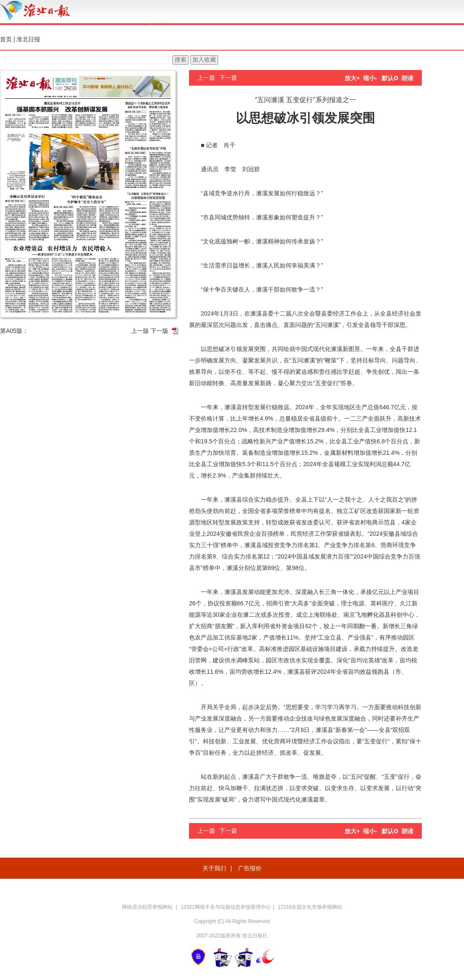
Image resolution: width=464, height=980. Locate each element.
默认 (390, 78)
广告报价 (250, 868)
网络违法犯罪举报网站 (148, 907)
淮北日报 (28, 39)
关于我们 (214, 868)
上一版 (140, 331)
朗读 (407, 78)
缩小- (370, 78)
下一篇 (228, 78)
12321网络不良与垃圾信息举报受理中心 (225, 907)
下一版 (159, 331)
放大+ (352, 78)
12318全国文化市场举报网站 (310, 907)
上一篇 (206, 78)
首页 (6, 39)
